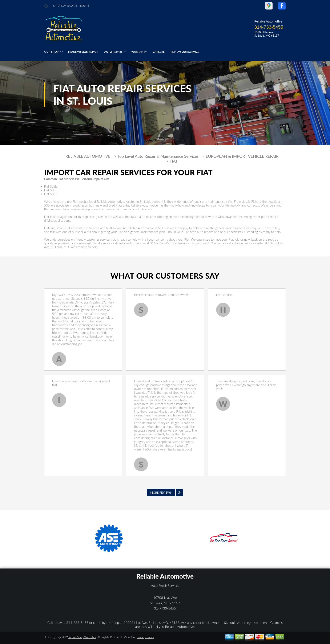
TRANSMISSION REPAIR (83, 52)
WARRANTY (139, 52)
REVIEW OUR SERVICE (185, 52)
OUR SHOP (51, 52)
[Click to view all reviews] (165, 493)
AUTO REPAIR (113, 52)
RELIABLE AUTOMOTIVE (88, 156)
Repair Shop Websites (82, 637)
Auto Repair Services (165, 586)
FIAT (174, 161)
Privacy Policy (145, 637)
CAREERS (159, 52)
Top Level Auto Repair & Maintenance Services (158, 156)
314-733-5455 (269, 27)
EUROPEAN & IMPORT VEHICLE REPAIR (242, 156)
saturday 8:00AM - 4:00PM (71, 6)
